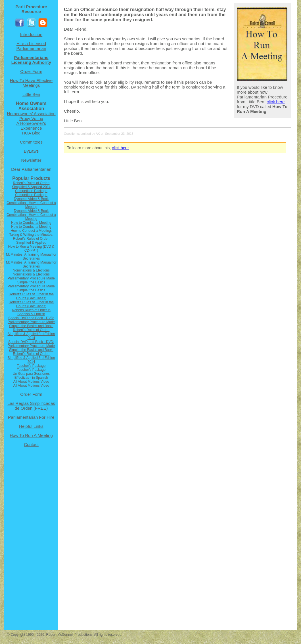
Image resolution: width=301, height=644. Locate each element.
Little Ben (31, 94)
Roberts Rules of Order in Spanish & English (31, 312)
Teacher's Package (31, 366)
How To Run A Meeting (31, 435)
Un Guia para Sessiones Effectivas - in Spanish (31, 376)
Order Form (31, 71)
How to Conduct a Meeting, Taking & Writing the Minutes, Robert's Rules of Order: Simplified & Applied (31, 237)
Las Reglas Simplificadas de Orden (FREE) (31, 406)
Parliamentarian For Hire (31, 417)
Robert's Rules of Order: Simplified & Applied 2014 (31, 185)
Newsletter (31, 160)
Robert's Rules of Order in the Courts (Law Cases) (31, 296)
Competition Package (31, 191)
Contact (31, 444)
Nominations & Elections (31, 270)
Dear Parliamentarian (31, 169)
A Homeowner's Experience (31, 126)
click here (276, 102)
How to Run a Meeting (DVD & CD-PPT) (31, 249)
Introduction (31, 34)
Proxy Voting (31, 118)
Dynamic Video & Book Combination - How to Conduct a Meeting (31, 203)
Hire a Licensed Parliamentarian (31, 46)
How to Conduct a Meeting (31, 223)
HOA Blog (31, 133)
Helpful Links (31, 426)
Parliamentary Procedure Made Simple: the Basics (31, 280)
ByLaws (31, 151)
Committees (31, 142)
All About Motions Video (31, 382)
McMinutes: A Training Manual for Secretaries (31, 256)
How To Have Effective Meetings (31, 83)
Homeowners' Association (31, 114)
